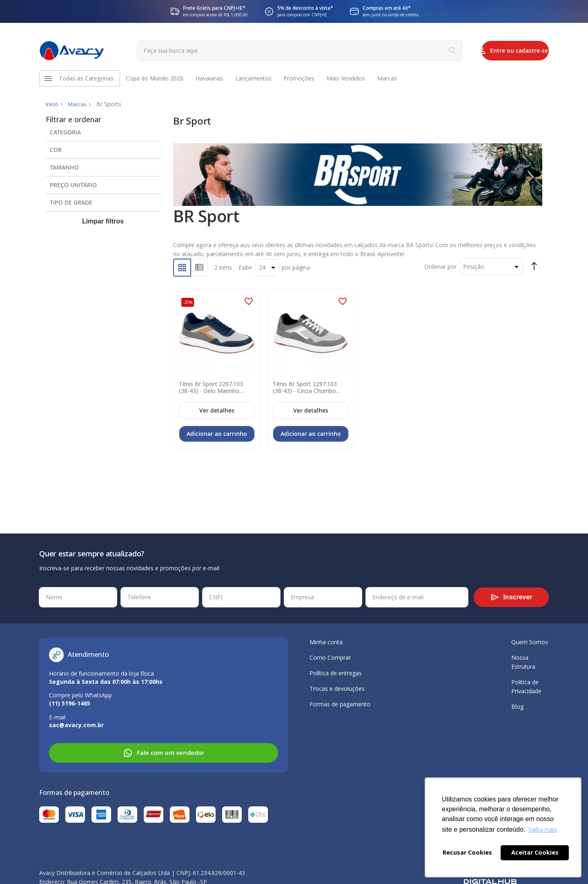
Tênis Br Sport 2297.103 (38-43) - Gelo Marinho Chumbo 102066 (212, 391)
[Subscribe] (511, 597)
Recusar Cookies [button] (467, 852)
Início (53, 108)
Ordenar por (440, 271)
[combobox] (283, 51)
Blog (517, 707)
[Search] (422, 51)
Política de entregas (336, 673)
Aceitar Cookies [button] (535, 852)
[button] (249, 306)
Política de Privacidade (526, 686)
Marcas (79, 108)
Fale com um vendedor (164, 753)
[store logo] (72, 51)
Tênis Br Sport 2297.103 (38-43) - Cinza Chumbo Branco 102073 (306, 391)
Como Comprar (330, 657)
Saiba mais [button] (543, 829)
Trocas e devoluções (337, 689)
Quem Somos (530, 642)
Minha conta (326, 642)
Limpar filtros (103, 226)
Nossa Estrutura (523, 662)
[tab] (103, 135)
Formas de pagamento (340, 704)
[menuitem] (87, 80)
